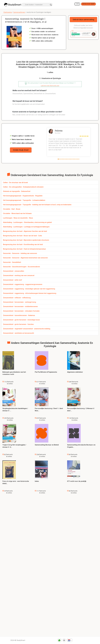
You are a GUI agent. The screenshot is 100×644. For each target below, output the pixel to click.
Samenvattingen (19, 12)
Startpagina (8, 12)
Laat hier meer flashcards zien (50, 86)
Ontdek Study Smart (88, 4)
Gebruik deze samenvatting (83, 20)
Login (77, 4)
